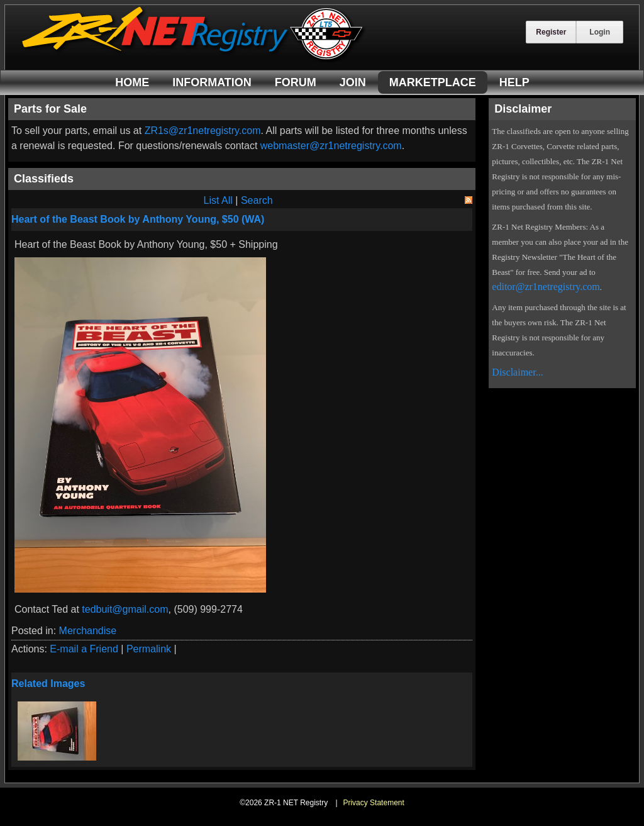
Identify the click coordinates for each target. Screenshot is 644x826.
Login (600, 32)
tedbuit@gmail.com (125, 609)
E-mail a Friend (84, 649)
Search (257, 200)
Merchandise (88, 631)
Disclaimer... (517, 372)
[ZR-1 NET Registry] (194, 59)
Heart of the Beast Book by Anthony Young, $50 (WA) (138, 219)
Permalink (149, 649)
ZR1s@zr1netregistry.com (203, 131)
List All (218, 200)
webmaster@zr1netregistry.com (331, 146)
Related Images (48, 684)
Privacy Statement (373, 803)
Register (551, 32)
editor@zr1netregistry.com (546, 287)
